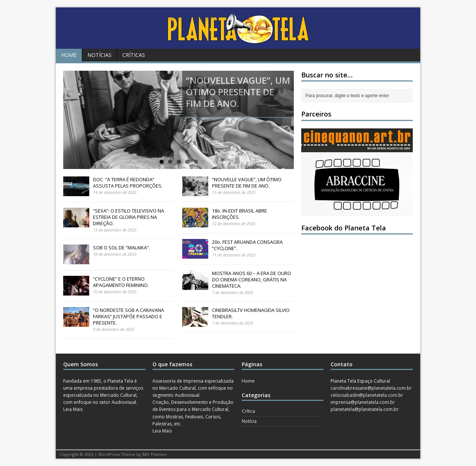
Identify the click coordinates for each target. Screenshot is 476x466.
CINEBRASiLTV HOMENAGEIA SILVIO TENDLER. (251, 313)
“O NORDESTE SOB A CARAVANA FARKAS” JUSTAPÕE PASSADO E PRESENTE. (128, 316)
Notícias (99, 55)
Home (69, 55)
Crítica (248, 411)
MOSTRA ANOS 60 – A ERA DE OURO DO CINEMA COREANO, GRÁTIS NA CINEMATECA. (252, 280)
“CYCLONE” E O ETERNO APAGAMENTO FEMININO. (121, 282)
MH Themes (155, 454)
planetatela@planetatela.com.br (365, 409)
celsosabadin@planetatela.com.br (367, 395)
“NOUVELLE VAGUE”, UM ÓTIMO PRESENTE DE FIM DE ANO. (247, 183)
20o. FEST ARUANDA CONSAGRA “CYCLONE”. (247, 245)
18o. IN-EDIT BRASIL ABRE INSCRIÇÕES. (239, 214)
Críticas (134, 55)
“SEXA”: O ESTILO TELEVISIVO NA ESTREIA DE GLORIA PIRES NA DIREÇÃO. (128, 217)
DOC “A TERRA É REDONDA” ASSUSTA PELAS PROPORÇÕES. (128, 183)
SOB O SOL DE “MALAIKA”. (121, 248)
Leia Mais (73, 409)
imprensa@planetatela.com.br (363, 402)
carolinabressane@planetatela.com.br (371, 388)
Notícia (249, 421)
